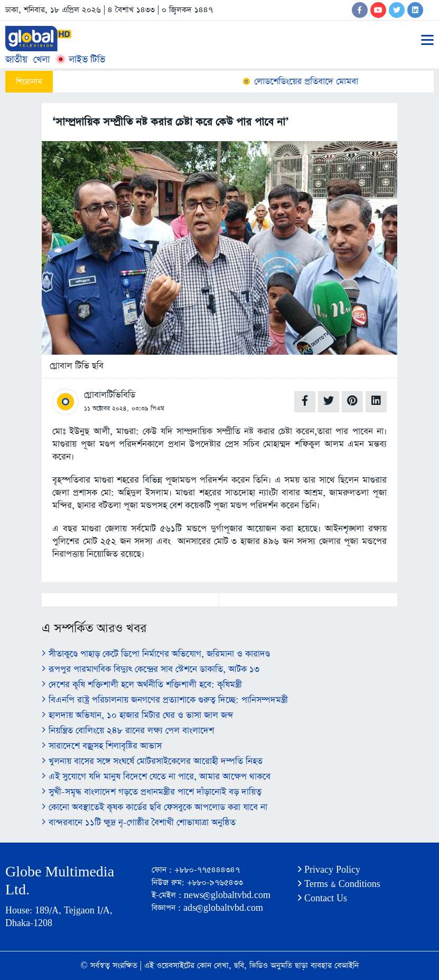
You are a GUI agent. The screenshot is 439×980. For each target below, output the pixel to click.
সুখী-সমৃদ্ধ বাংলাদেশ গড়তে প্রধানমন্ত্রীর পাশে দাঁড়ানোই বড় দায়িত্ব (152, 792)
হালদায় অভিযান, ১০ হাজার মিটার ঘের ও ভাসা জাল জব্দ (137, 715)
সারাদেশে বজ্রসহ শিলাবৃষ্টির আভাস (102, 746)
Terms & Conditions (339, 884)
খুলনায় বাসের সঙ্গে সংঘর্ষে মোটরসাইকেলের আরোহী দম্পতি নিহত (152, 761)
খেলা (41, 59)
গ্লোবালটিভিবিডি (110, 395)
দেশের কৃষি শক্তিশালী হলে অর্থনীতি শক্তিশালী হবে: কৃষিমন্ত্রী (142, 685)
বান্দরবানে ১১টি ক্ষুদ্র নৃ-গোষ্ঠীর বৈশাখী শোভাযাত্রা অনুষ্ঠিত (139, 823)
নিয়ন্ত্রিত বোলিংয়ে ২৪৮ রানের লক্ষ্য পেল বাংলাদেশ (128, 731)
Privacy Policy (329, 870)
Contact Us (323, 898)
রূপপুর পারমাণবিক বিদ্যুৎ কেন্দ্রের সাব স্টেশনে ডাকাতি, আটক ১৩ (151, 669)
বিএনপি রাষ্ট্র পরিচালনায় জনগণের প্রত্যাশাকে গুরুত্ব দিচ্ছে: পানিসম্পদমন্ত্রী (165, 700)
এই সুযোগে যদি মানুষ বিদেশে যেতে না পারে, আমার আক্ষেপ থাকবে (156, 777)
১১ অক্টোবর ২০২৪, (106, 409)
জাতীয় (16, 59)
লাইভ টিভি (80, 59)
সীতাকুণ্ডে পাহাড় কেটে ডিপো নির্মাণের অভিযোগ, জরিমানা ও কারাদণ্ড (156, 654)
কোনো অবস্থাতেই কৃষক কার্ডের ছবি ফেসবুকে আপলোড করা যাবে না (155, 807)
